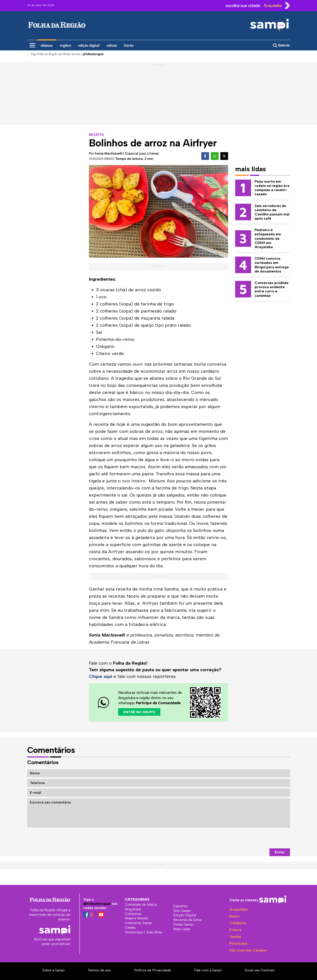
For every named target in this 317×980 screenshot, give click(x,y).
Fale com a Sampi (208, 970)
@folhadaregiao (97, 904)
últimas (47, 45)
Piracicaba (238, 943)
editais (112, 45)
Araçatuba (238, 909)
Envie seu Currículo (260, 970)
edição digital (89, 45)
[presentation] (256, 838)
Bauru (234, 916)
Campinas (238, 923)
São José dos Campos (248, 950)
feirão (129, 45)
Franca (235, 930)
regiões (65, 45)
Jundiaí (235, 937)
